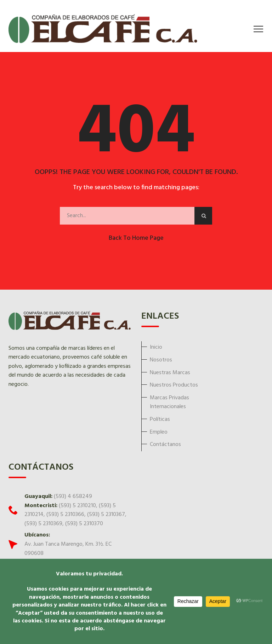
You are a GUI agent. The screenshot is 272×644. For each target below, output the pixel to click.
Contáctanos (165, 445)
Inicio (156, 347)
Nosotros (161, 360)
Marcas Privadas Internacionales (169, 402)
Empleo (159, 432)
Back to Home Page (136, 238)
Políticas (160, 419)
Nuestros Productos (174, 385)
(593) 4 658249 (73, 497)
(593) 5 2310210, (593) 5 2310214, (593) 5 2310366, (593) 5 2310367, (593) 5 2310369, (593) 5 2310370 (75, 515)
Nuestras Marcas (170, 373)
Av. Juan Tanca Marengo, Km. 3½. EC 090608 (68, 549)
